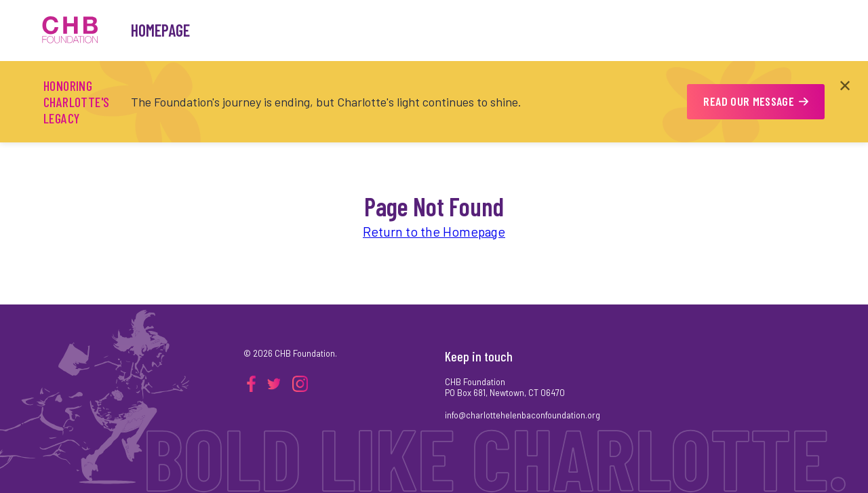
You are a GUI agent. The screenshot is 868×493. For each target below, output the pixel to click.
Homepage (160, 30)
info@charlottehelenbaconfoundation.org (522, 415)
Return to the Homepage (434, 231)
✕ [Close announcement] (845, 85)
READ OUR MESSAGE (756, 101)
